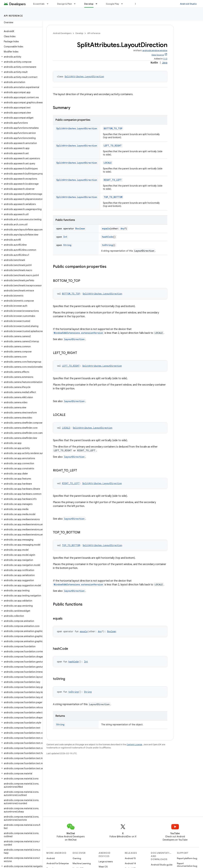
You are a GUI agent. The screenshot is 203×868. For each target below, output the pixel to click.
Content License (134, 744)
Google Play (113, 4)
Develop (79, 33)
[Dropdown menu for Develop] (98, 4)
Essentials (39, 4)
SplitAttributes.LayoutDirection (84, 76)
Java (165, 63)
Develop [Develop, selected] (89, 4)
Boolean (80, 229)
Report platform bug (187, 858)
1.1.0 (165, 59)
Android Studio (188, 4)
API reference (13, 16)
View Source (158, 55)
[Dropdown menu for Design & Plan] (76, 4)
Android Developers (62, 33)
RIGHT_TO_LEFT (113, 180)
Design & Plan (64, 4)
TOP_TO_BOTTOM (113, 197)
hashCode (108, 237)
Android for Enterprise (58, 863)
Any (123, 229)
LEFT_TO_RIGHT (113, 146)
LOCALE (108, 163)
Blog (138, 4)
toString (107, 245)
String (67, 245)
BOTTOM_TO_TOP (113, 128)
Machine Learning (82, 863)
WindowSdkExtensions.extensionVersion (78, 333)
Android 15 (130, 858)
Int (65, 237)
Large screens (106, 861)
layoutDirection (74, 339)
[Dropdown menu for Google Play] (123, 4)
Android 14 (130, 863)
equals (106, 229)
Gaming (77, 858)
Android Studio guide (162, 865)
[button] (21, 57)
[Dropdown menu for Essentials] (49, 4)
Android (51, 858)
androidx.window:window (155, 50)
